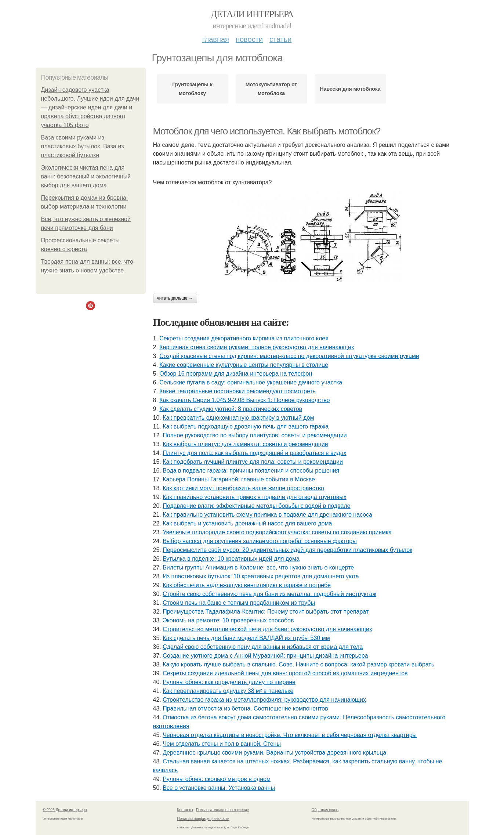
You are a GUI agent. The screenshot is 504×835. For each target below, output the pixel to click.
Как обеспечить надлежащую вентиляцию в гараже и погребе (247, 585)
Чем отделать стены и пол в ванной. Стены (222, 744)
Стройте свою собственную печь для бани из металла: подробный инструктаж (269, 594)
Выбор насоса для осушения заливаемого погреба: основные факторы (260, 541)
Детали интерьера (252, 14)
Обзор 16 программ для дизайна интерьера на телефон (236, 374)
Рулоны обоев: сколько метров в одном (217, 779)
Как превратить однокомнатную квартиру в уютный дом (238, 418)
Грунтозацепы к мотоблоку (192, 89)
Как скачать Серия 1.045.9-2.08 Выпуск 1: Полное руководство (244, 400)
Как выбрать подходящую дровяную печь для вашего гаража (246, 426)
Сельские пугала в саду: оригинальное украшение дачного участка (251, 382)
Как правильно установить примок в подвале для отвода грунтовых (254, 497)
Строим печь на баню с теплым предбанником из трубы (239, 603)
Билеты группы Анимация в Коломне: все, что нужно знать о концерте (258, 567)
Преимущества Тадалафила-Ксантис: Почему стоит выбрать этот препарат (266, 612)
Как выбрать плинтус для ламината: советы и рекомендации (245, 444)
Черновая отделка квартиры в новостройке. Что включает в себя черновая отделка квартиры (290, 735)
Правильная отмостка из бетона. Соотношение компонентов (245, 709)
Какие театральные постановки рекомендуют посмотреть (238, 391)
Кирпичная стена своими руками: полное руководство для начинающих (257, 347)
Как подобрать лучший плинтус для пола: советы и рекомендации (253, 462)
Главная (216, 39)
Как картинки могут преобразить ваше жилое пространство (243, 488)
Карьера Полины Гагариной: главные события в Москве (239, 479)
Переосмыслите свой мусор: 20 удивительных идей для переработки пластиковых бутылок (287, 550)
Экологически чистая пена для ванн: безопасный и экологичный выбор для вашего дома (86, 176)
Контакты (185, 810)
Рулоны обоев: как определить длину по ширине (229, 682)
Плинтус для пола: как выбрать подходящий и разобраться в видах (254, 453)
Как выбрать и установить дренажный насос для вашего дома (247, 523)
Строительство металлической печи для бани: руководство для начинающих (267, 629)
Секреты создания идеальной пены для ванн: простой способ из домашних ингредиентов (285, 673)
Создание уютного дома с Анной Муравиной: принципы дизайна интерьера (265, 656)
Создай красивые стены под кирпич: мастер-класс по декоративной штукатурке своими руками (289, 356)
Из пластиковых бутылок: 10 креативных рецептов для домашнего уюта (261, 576)
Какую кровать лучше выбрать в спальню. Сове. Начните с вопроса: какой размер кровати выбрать (298, 664)
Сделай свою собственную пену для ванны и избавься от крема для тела (263, 647)
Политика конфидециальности (203, 819)
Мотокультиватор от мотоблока (271, 89)
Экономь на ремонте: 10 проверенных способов (228, 620)
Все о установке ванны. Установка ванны (219, 788)
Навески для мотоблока (350, 89)
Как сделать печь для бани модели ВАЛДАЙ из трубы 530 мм (246, 638)
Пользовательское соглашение (222, 810)
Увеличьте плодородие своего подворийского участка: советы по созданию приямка (277, 532)
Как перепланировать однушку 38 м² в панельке (228, 691)
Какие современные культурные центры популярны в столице (244, 365)
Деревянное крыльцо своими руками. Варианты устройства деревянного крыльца (274, 753)
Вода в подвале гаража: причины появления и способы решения (251, 471)
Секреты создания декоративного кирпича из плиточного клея (244, 338)
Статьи (280, 39)
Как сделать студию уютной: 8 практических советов (231, 409)
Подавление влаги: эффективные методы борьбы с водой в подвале (256, 506)
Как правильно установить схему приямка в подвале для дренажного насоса (267, 515)
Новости (249, 39)
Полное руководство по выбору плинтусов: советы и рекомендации (255, 435)
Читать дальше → (175, 298)
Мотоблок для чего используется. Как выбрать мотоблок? (267, 131)
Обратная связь (325, 810)
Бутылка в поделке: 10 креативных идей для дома (231, 559)
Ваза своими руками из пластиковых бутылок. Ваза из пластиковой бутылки (83, 146)
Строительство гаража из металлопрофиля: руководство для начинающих (264, 700)
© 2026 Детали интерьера (65, 810)
